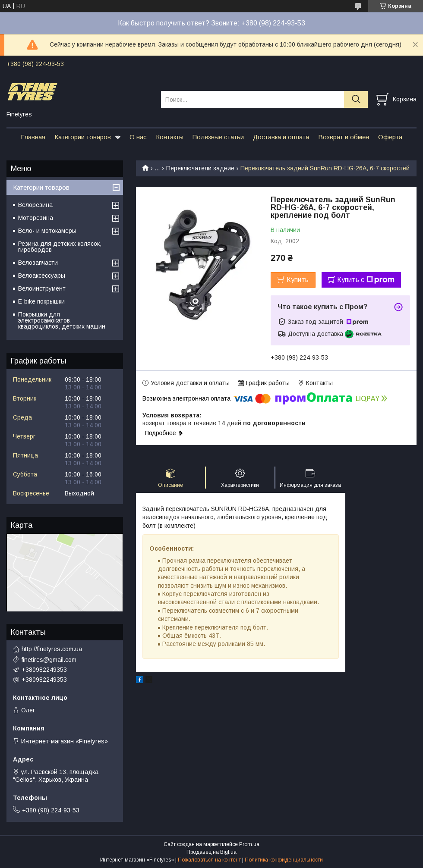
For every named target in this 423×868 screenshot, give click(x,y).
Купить (298, 280)
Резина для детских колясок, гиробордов (60, 247)
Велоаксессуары (42, 276)
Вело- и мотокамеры (47, 231)
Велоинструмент (42, 288)
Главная (33, 137)
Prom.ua (249, 844)
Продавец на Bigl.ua (211, 852)
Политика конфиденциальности (284, 860)
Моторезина (36, 218)
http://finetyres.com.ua (52, 649)
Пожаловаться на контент (209, 860)
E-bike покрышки (41, 301)
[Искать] (356, 99)
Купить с (366, 280)
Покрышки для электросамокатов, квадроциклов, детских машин (62, 320)
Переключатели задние (200, 168)
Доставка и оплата (281, 137)
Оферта (390, 137)
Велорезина (35, 205)
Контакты (170, 137)
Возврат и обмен (344, 137)
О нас (138, 137)
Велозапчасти (38, 263)
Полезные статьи (218, 137)
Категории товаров (83, 137)
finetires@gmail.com (49, 660)
